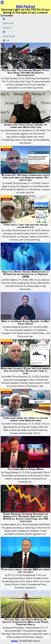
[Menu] (2, 2)
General (7, 28)
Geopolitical (9, 36)
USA (8, 41)
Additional (8, 23)
